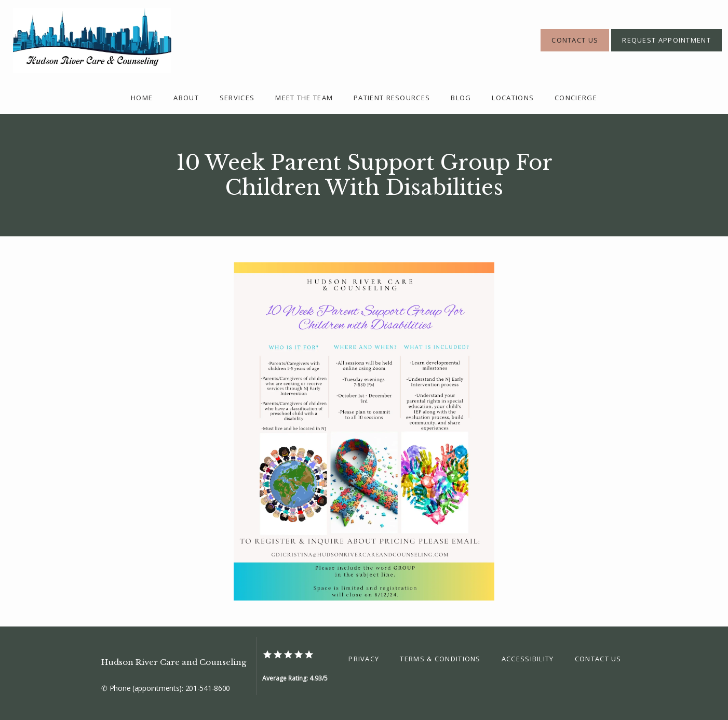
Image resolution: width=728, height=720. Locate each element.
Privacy (364, 659)
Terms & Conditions (440, 659)
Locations (513, 98)
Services (237, 98)
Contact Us (598, 659)
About (186, 98)
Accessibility (528, 659)
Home (142, 98)
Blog (461, 98)
